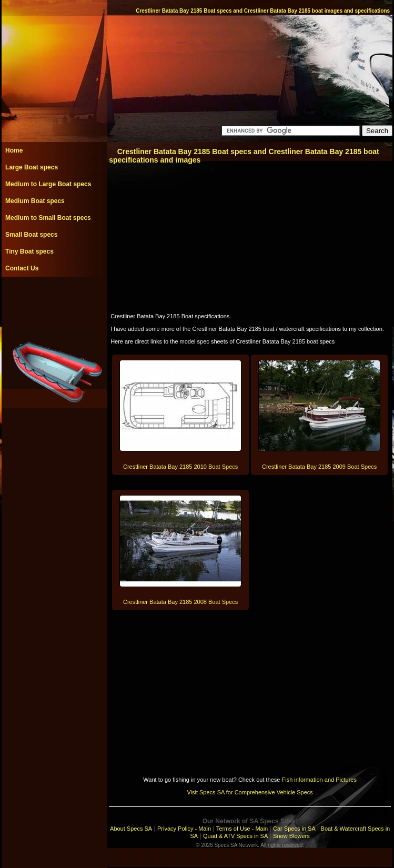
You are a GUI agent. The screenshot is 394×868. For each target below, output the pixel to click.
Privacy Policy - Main (184, 829)
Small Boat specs (31, 235)
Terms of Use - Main (242, 829)
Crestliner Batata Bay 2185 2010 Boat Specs (180, 467)
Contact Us (22, 268)
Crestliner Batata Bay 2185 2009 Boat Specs (319, 467)
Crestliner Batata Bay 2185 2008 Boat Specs (180, 602)
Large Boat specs (32, 167)
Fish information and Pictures (319, 780)
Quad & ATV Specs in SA (235, 836)
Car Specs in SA (294, 829)
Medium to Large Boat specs (48, 184)
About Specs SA (131, 829)
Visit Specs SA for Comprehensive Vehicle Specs (250, 792)
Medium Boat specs (35, 201)
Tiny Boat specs (29, 251)
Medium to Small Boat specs (48, 218)
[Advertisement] (54, 300)
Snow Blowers (291, 836)
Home (14, 150)
